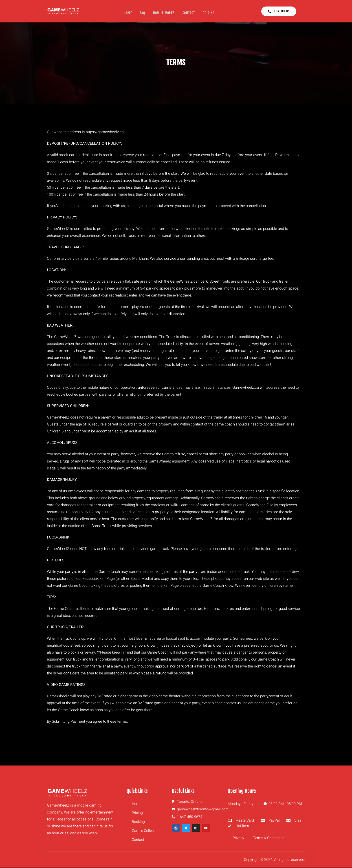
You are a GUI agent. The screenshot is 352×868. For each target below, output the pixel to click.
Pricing (209, 13)
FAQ (143, 13)
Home (128, 13)
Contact (189, 13)
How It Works (164, 13)
